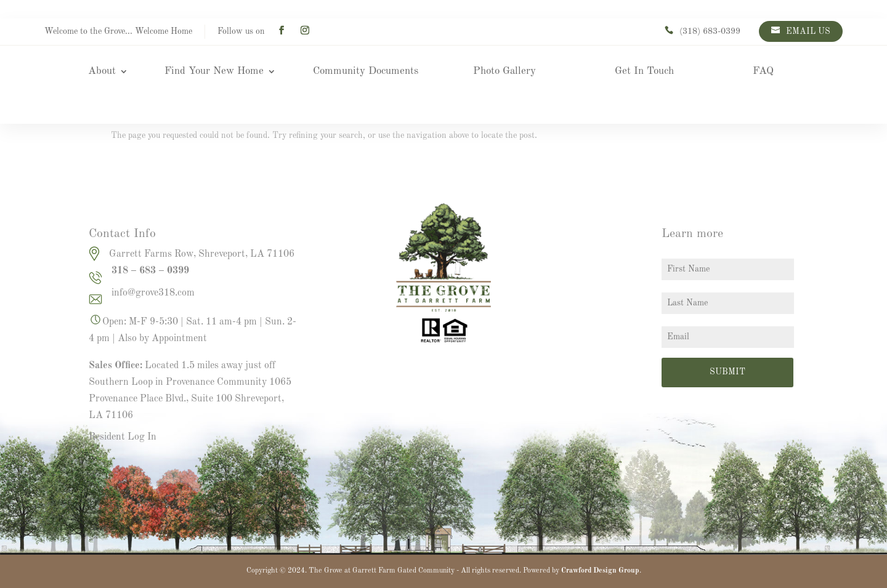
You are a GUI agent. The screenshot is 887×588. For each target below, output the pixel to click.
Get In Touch (644, 72)
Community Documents (366, 72)
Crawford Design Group (600, 571)
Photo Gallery (504, 72)
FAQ (763, 72)
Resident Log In (123, 437)
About (102, 72)
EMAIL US (808, 31)
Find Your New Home (214, 72)
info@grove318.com (153, 293)
